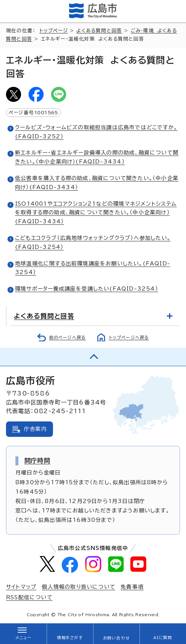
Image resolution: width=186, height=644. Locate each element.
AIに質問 (163, 638)
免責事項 (132, 587)
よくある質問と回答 (99, 31)
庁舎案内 (36, 429)
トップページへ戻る (129, 337)
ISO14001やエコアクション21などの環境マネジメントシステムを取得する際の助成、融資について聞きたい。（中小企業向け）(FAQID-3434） (96, 213)
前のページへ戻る (68, 337)
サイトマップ (21, 587)
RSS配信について (29, 597)
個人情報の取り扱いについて (79, 587)
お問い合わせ (116, 638)
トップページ (54, 31)
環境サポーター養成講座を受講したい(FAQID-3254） (87, 289)
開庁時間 (37, 461)
